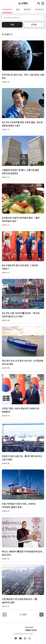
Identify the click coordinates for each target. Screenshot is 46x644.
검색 (12, 25)
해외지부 (27, 10)
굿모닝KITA (7, 10)
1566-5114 (31, 630)
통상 (18, 10)
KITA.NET (4, 3)
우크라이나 (39, 10)
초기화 (34, 25)
